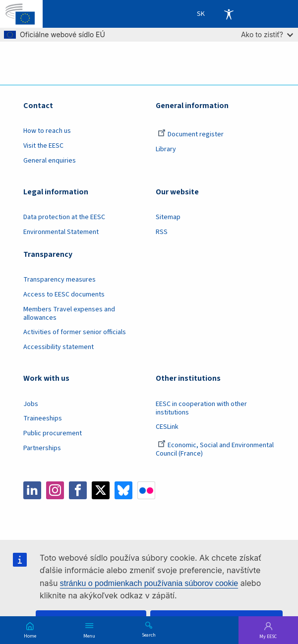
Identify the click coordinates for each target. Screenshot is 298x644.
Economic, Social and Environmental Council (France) (215, 449)
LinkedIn (32, 490)
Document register (191, 134)
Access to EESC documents (64, 294)
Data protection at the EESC (64, 217)
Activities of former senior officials (75, 332)
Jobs (31, 404)
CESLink (167, 427)
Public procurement (53, 433)
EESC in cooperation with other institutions (201, 408)
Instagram (55, 490)
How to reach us (47, 131)
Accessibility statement (59, 347)
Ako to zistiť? (267, 34)
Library (166, 149)
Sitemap (168, 217)
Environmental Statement (61, 232)
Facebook (78, 490)
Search (149, 635)
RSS (162, 232)
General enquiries (50, 161)
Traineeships (43, 418)
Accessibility (229, 14)
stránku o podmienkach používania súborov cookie (149, 583)
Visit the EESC (43, 146)
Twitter (101, 490)
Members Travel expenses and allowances (69, 314)
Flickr (146, 490)
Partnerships (42, 448)
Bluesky (123, 490)
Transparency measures (60, 280)
